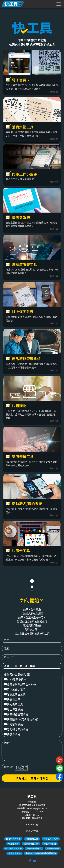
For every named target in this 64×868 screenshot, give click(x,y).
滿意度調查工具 (15, 694)
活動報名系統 (15, 853)
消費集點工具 (32, 839)
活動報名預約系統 (16, 729)
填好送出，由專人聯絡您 (32, 778)
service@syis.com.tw (37, 808)
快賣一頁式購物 (34, 848)
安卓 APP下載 (32, 831)
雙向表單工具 (14, 704)
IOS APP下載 (32, 825)
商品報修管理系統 (16, 714)
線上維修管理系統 (13, 848)
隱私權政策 (37, 818)
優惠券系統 (12, 734)
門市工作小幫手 (15, 689)
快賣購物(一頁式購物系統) (21, 719)
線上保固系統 (14, 709)
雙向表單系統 (53, 848)
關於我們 (26, 818)
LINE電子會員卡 (15, 679)
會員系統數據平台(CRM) (20, 684)
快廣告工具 (12, 699)
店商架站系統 (14, 724)
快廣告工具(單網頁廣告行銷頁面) (41, 853)
